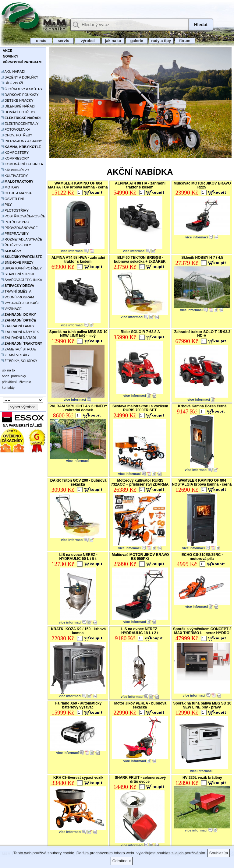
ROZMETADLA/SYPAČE (21, 239)
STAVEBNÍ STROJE (18, 274)
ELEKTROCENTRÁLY (20, 124)
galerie (137, 41)
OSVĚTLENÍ (12, 199)
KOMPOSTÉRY (15, 153)
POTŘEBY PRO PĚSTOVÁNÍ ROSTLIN (18, 222)
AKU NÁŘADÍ (13, 72)
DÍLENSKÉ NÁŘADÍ (18, 106)
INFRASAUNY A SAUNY (21, 141)
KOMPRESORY (15, 158)
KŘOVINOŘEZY (15, 170)
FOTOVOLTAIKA (16, 129)
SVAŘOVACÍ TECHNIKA (21, 280)
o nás (41, 41)
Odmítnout (122, 861)
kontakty (8, 388)
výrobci (87, 41)
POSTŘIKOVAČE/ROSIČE (23, 216)
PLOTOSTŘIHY (15, 210)
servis (64, 41)
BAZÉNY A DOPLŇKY (20, 77)
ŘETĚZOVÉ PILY (16, 245)
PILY (6, 205)
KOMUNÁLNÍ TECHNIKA (22, 164)
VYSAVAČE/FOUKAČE (20, 303)
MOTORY (10, 187)
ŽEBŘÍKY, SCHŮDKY (19, 361)
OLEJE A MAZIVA (16, 193)
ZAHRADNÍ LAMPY (18, 326)
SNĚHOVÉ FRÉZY (17, 262)
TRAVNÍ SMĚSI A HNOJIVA (16, 292)
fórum (185, 41)
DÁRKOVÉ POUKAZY (20, 95)
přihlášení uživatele (16, 382)
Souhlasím (219, 853)
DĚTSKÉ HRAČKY (17, 100)
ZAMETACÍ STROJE (18, 349)
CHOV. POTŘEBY (17, 135)
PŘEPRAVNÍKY (15, 234)
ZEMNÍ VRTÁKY (15, 355)
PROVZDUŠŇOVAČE (19, 228)
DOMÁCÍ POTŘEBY (18, 112)
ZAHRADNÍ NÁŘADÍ (18, 338)
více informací (72, 251)
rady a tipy (161, 41)
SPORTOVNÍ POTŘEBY (21, 268)
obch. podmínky (13, 376)
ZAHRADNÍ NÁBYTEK (20, 332)
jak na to (113, 41)
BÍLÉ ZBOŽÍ (12, 83)
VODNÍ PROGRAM (17, 297)
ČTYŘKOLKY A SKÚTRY (22, 89)
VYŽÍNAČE (11, 309)
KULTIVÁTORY (14, 176)
